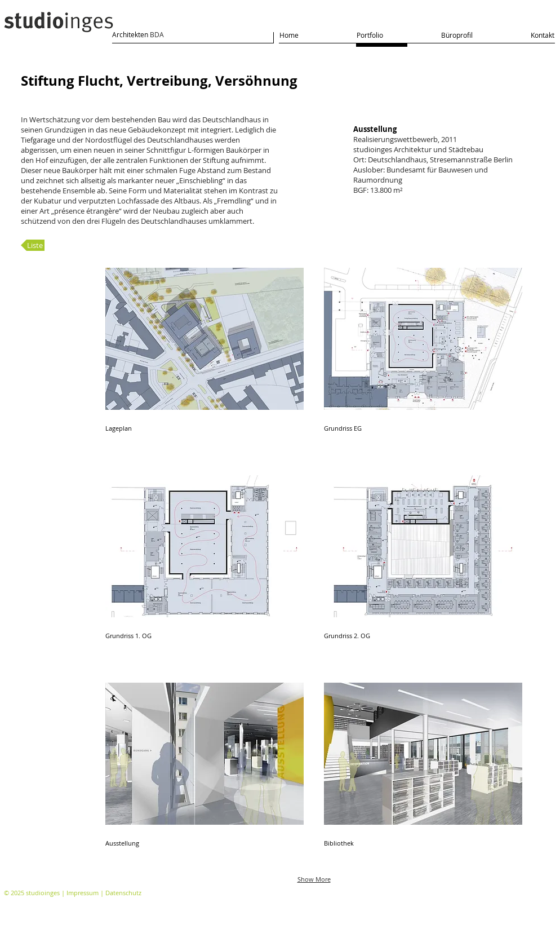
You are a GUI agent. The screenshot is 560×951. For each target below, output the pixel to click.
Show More (314, 879)
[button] (205, 361)
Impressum (83, 893)
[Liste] (33, 245)
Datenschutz (123, 893)
